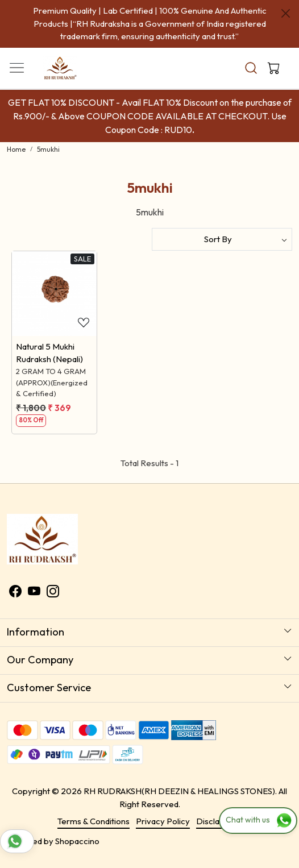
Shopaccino (77, 841)
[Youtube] (34, 593)
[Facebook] (15, 593)
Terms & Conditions (94, 821)
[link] (251, 68)
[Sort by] (222, 239)
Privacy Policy (163, 821)
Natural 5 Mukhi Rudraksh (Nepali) (49, 353)
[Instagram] (53, 593)
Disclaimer (217, 821)
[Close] (286, 13)
